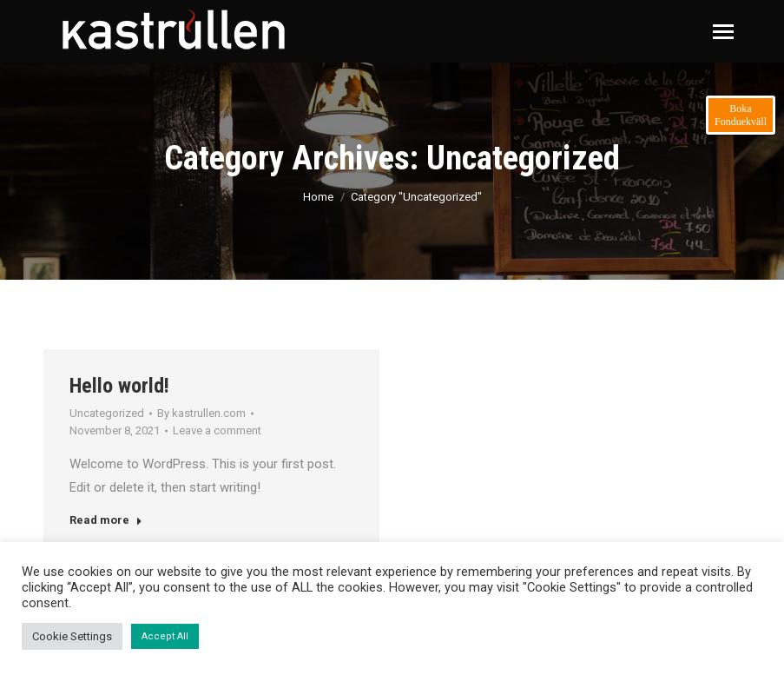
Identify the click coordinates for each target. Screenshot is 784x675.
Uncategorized (107, 413)
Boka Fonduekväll (741, 115)
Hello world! (119, 386)
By (201, 413)
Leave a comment (217, 430)
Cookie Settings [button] (72, 636)
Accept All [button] (165, 636)
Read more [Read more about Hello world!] (106, 520)
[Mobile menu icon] (723, 32)
